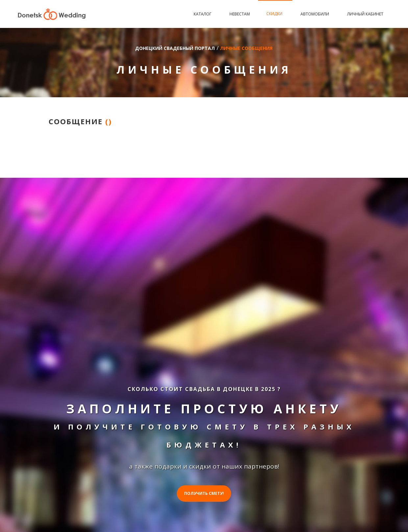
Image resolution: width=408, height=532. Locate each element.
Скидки (275, 14)
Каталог (203, 14)
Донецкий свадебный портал (175, 48)
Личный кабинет (365, 14)
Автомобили (316, 14)
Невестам (240, 14)
